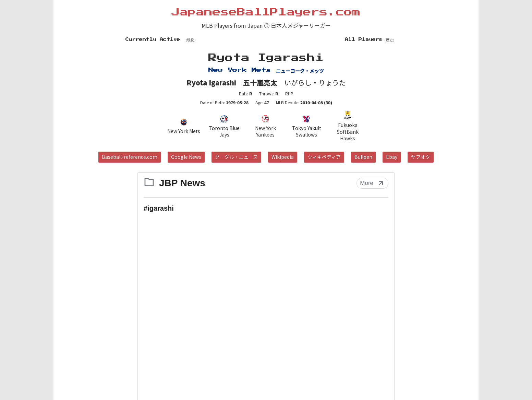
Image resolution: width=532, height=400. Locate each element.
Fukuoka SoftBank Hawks (348, 126)
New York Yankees (265, 127)
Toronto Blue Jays (224, 127)
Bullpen (363, 157)
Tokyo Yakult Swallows (307, 127)
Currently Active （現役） (161, 39)
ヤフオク (421, 157)
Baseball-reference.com (130, 157)
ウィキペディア (324, 157)
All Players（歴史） (371, 39)
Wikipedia (283, 157)
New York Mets (184, 126)
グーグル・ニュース (236, 157)
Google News (186, 157)
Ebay (392, 157)
